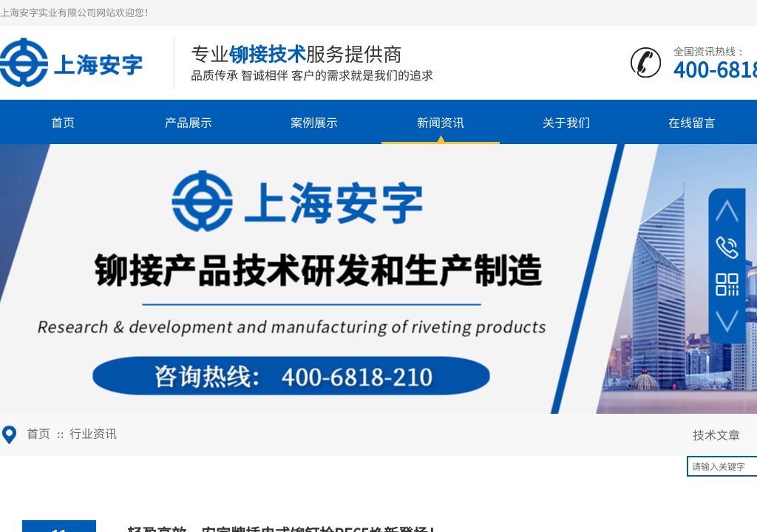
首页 (63, 122)
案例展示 (314, 122)
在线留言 (692, 122)
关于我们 (566, 122)
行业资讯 (93, 433)
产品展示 (189, 122)
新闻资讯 (441, 122)
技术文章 (716, 434)
